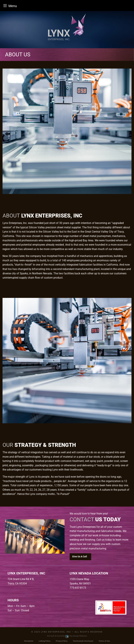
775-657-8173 (78, 588)
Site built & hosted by (67, 636)
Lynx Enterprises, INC (56, 632)
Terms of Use (104, 641)
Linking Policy (45, 641)
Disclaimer (29, 641)
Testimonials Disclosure (83, 641)
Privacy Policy (62, 641)
